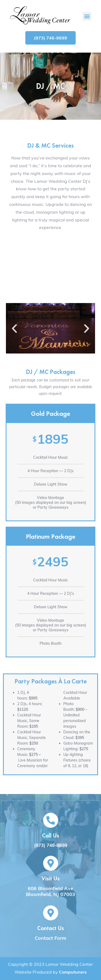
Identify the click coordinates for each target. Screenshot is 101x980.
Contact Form (50, 938)
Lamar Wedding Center (69, 964)
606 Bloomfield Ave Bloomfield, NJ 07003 (50, 891)
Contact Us (50, 928)
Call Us (50, 835)
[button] (87, 16)
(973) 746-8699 (51, 845)
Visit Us (50, 878)
